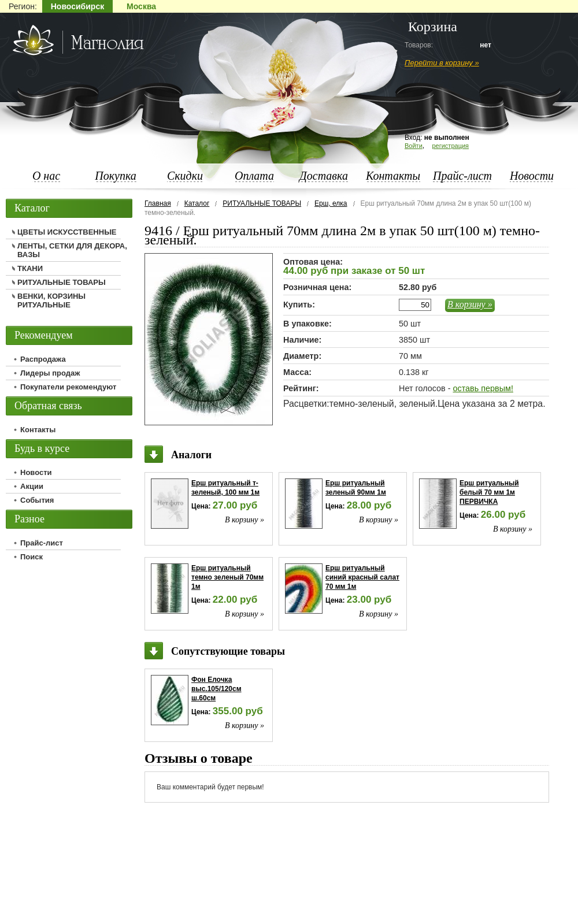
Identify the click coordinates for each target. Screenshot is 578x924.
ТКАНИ (30, 268)
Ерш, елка (331, 203)
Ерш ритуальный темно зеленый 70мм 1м (227, 577)
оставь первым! (483, 388)
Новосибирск (77, 6)
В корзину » (470, 304)
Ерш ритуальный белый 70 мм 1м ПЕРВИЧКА (489, 492)
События (37, 500)
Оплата (254, 176)
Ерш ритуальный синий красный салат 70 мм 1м (362, 577)
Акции (32, 486)
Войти (414, 146)
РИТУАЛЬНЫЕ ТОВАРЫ (262, 203)
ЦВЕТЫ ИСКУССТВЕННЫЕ (67, 232)
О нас (46, 176)
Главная (158, 203)
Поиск (32, 557)
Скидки (185, 176)
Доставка (324, 176)
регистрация (450, 146)
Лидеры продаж (50, 373)
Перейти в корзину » (442, 63)
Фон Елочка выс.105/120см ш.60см (216, 689)
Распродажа (43, 359)
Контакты (393, 176)
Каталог (197, 203)
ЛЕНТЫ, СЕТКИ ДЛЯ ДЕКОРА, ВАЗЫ (72, 250)
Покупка (116, 176)
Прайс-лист (462, 176)
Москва (141, 6)
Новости (532, 176)
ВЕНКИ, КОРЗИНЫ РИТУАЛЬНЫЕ (51, 300)
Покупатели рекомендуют (68, 387)
